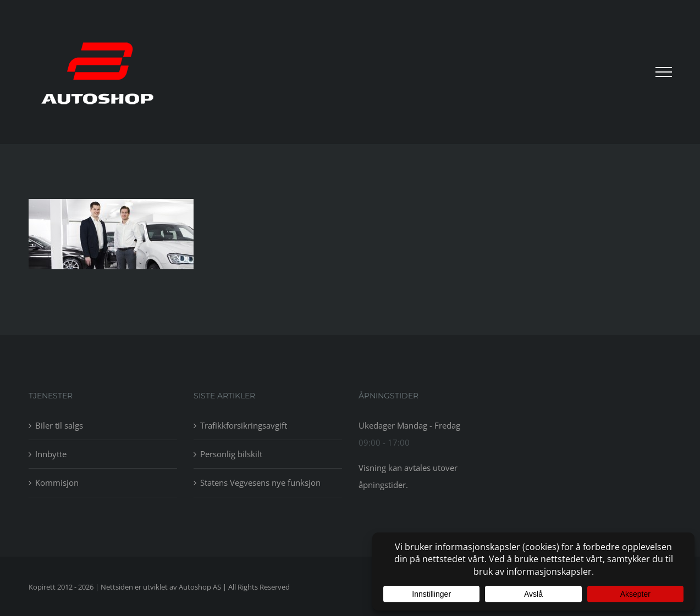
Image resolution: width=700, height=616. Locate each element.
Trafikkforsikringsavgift (244, 425)
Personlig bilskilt (231, 454)
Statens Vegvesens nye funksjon (260, 482)
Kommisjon (57, 482)
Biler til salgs (59, 425)
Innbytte (51, 454)
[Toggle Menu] (663, 72)
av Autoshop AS (195, 587)
